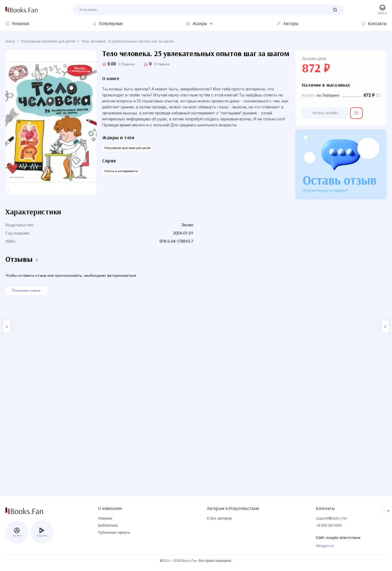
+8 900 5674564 (329, 526)
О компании (110, 507)
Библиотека (108, 526)
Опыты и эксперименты (121, 171)
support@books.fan (331, 519)
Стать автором (219, 519)
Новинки (105, 519)
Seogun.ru (325, 546)
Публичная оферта (114, 533)
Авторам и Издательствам (233, 507)
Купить (309, 95)
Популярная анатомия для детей (48, 42)
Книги (10, 42)
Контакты (325, 507)
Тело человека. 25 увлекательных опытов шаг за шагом (127, 42)
